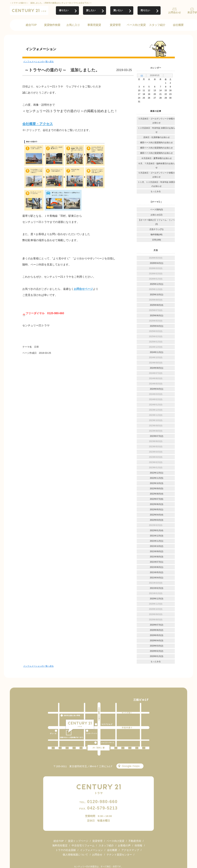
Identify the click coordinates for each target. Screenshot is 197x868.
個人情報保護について (75, 855)
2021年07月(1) (157, 562)
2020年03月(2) (157, 646)
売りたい (145, 10)
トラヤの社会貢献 (66, 850)
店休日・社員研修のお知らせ (157, 137)
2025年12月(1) (157, 284)
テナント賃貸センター (119, 855)
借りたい (64, 10)
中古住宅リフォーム (83, 845)
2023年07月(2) (157, 436)
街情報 (138, 845)
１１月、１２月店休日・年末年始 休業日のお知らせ (156, 184)
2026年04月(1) (157, 263)
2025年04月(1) (157, 326)
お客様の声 (124, 845)
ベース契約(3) (157, 210)
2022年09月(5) (157, 489)
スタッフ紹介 (157, 25)
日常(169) (157, 240)
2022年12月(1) (157, 473)
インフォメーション (91, 850)
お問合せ (97, 855)
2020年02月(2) (157, 651)
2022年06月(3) (157, 504)
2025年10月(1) (157, 295)
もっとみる (156, 191)
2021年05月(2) (157, 572)
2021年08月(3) (157, 557)
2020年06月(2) (157, 630)
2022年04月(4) (157, 515)
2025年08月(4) (157, 305)
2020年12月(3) (157, 599)
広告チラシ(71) (156, 229)
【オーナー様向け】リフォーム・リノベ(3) (157, 222)
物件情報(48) (156, 235)
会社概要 (178, 25)
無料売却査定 (60, 845)
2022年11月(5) (157, 478)
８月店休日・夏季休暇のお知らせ (157, 158)
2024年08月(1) (157, 368)
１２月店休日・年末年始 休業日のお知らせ (156, 130)
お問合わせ (175, 12)
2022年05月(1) (157, 510)
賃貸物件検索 (52, 25)
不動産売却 (135, 841)
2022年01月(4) (157, 530)
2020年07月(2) (157, 625)
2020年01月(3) (157, 656)
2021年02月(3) (157, 588)
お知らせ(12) (156, 215)
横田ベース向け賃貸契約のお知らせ (157, 143)
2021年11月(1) (157, 541)
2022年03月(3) (157, 520)
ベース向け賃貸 (136, 25)
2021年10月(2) (157, 546)
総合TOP (31, 25)
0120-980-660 (98, 802)
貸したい (91, 10)
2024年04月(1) (157, 389)
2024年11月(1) (157, 352)
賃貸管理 (115, 25)
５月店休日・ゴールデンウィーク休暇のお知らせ (157, 121)
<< (142, 75)
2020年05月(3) (157, 635)
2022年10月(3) (157, 483)
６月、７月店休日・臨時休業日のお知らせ (157, 166)
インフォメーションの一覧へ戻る (38, 62)
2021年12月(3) (157, 536)
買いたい (118, 10)
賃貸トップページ (78, 841)
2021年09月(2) (157, 551)
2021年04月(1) (157, 578)
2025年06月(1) (157, 316)
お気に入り (73, 25)
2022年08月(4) (157, 494)
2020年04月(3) (157, 641)
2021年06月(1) (157, 567)
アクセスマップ (130, 850)
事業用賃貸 (94, 25)
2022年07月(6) (157, 499)
